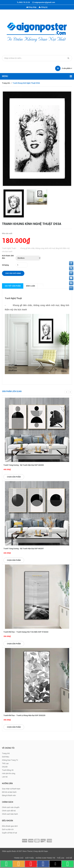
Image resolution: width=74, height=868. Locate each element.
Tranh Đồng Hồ (8, 770)
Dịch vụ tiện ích (8, 829)
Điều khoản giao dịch (10, 826)
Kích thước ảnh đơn (8, 257)
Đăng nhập (31, 7)
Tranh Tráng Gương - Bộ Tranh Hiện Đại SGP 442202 (24, 465)
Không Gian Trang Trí (10, 760)
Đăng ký (43, 7)
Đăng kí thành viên (9, 795)
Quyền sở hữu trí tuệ (10, 833)
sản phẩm (67, 68)
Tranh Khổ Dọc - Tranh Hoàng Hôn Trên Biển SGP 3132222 (26, 632)
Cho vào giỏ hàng (13, 273)
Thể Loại (5, 763)
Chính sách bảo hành (10, 814)
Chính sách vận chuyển (11, 807)
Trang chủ (6, 83)
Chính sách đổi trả (9, 811)
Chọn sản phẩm (14, 477)
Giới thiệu (6, 757)
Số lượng (5, 265)
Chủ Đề (5, 767)
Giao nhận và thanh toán (11, 789)
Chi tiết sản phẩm (13, 286)
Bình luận (31, 286)
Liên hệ (5, 777)
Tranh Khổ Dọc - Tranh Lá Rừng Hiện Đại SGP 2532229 (24, 715)
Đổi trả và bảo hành (9, 792)
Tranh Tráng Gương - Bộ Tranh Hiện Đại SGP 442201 (24, 549)
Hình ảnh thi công (9, 773)
